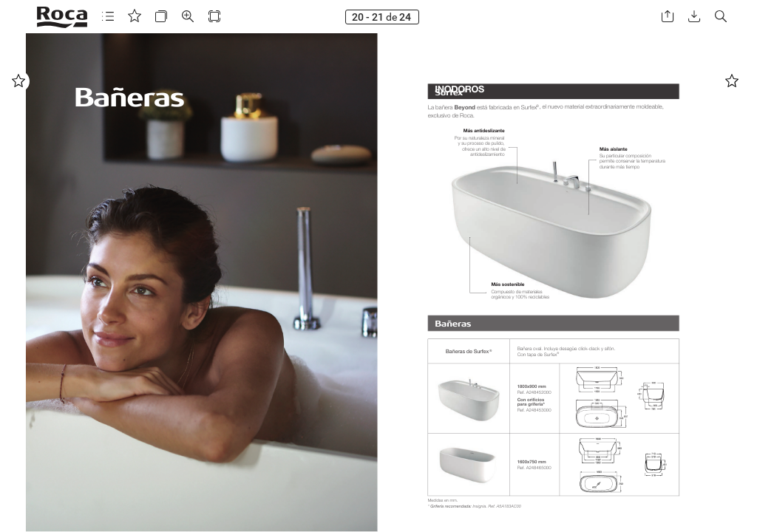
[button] (108, 17)
